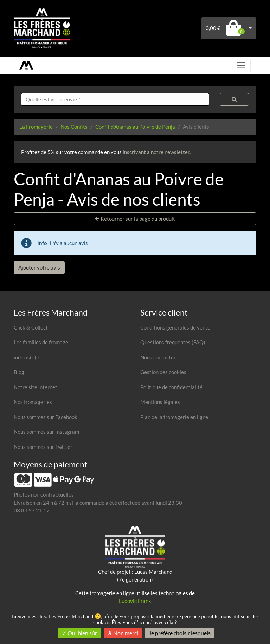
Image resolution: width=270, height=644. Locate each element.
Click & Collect (31, 327)
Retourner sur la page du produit (135, 219)
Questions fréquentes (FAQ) (173, 342)
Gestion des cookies (163, 372)
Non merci (123, 633)
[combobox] (115, 99)
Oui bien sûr (79, 633)
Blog (19, 372)
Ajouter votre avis (39, 267)
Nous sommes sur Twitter (43, 447)
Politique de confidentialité (171, 387)
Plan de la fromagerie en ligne (174, 417)
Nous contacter (158, 357)
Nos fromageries (33, 402)
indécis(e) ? (27, 357)
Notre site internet (36, 387)
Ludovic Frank (135, 601)
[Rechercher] (234, 99)
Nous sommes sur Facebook (46, 417)
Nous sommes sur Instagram (46, 432)
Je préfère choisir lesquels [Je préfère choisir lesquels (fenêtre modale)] (180, 633)
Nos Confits (74, 127)
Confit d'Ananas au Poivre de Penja (135, 127)
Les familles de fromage (41, 342)
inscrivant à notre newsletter (156, 152)
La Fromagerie (36, 127)
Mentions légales (160, 402)
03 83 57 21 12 (32, 510)
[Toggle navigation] (241, 65)
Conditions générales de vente (175, 327)
